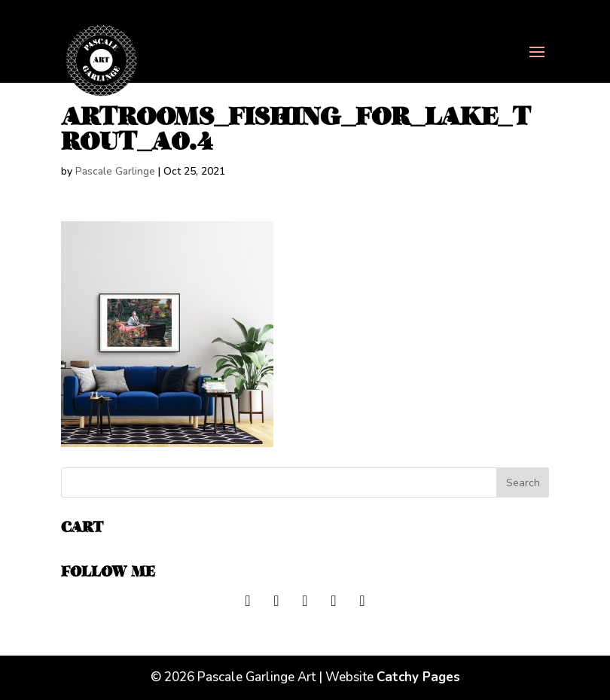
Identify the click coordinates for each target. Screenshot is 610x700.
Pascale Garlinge (115, 171)
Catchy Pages (418, 677)
